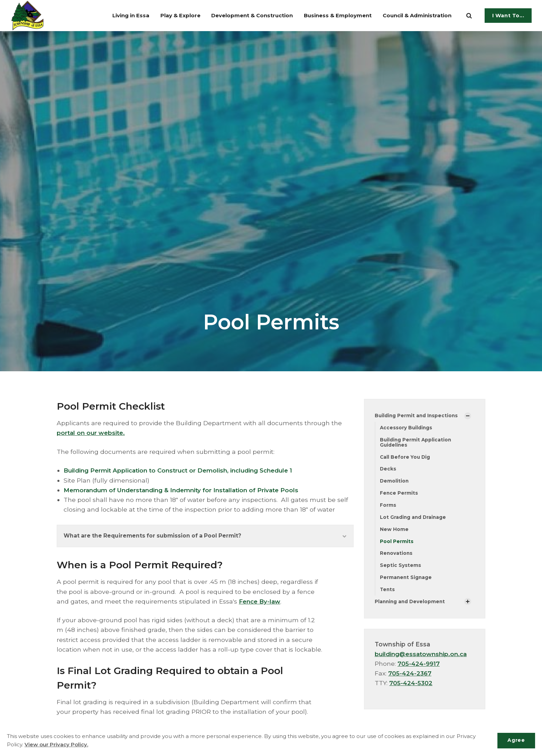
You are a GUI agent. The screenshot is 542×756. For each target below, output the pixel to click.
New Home (394, 531)
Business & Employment (332, 15)
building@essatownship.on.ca (423, 657)
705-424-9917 (419, 667)
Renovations (396, 556)
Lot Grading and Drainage (414, 519)
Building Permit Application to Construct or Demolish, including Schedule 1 (183, 470)
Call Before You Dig (406, 458)
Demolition (395, 482)
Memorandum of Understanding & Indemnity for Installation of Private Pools (185, 490)
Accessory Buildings (406, 428)
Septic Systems (400, 568)
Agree (516, 740)
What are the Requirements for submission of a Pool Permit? (205, 536)
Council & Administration (416, 15)
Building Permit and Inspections (417, 416)
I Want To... (508, 16)
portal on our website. (92, 433)
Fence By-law (261, 602)
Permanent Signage (406, 580)
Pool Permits (397, 543)
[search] (469, 16)
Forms (388, 506)
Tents (388, 592)
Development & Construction (241, 15)
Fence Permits (399, 494)
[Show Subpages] (468, 416)
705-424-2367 (410, 676)
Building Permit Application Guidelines (416, 443)
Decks (388, 470)
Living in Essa (114, 15)
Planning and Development (411, 604)
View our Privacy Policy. (57, 745)
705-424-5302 (411, 686)
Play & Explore (166, 15)
